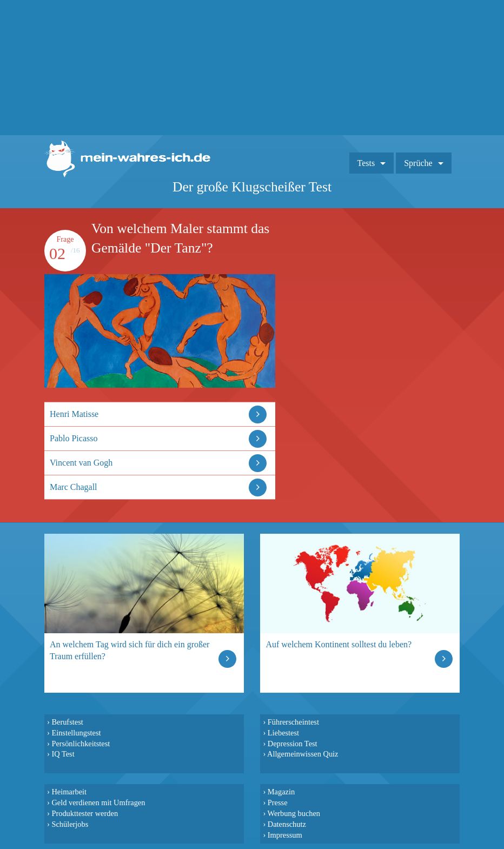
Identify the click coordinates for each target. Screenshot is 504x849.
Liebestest (283, 733)
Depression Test (293, 744)
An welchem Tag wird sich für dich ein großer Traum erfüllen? (130, 650)
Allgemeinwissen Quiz (303, 754)
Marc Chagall (74, 487)
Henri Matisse (74, 414)
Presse (278, 802)
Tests (366, 163)
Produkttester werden (85, 813)
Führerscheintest (293, 722)
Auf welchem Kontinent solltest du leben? (339, 644)
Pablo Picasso (74, 438)
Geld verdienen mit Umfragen (98, 802)
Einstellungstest (76, 733)
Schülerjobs (70, 824)
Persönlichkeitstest (81, 744)
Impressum (285, 835)
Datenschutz (287, 824)
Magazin (281, 792)
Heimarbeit (69, 792)
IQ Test (63, 754)
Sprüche (418, 163)
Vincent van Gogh (81, 463)
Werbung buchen (294, 813)
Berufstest (67, 722)
